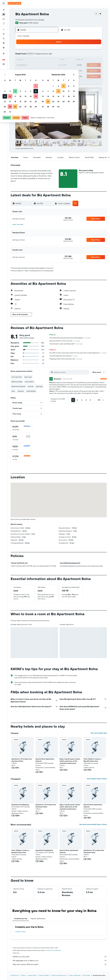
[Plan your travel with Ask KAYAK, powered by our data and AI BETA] (4, 29)
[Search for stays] (4, 14)
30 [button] (21, 76)
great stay (39, 386)
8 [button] (52, 55)
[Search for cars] (4, 19)
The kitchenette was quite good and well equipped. (70, 338)
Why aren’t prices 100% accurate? (60, 964)
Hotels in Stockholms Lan (59, 975)
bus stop (31, 386)
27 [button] (41, 70)
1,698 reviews (33, 23)
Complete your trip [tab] (21, 919)
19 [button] (36, 65)
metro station (29, 382)
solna (13, 391)
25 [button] (31, 70)
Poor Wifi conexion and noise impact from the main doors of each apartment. (78, 353)
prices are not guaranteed (53, 950)
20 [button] (41, 65)
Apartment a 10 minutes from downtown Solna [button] (22, 760)
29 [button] (51, 70)
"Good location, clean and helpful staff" (66, 344)
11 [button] (31, 60)
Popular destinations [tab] (38, 919)
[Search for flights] (4, 10)
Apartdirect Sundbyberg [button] (20, 805)
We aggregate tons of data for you (60, 960)
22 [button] (51, 65)
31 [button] (26, 76)
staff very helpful (17, 382)
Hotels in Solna (20, 932)
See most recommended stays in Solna (93, 824)
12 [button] (36, 60)
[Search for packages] (4, 23)
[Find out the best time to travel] (4, 43)
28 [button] (46, 70)
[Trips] (4, 54)
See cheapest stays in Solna (97, 779)
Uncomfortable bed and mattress (63, 356)
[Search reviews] (71, 372)
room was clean (17, 377)
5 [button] (36, 55)
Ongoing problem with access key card (66, 359)
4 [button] (31, 55)
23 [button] (21, 70)
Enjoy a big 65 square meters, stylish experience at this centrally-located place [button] (70, 761)
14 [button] (46, 60)
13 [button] (41, 60)
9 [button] (21, 60)
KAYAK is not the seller (60, 957)
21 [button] (46, 65)
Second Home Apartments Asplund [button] (45, 760)
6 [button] (41, 55)
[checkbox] (21, 428)
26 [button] (36, 70)
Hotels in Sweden (44, 975)
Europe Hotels (32, 975)
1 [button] (51, 50)
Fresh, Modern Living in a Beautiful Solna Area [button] (92, 760)
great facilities (31, 391)
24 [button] (26, 70)
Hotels (23, 975)
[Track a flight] (4, 39)
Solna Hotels (87, 975)
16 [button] (21, 65)
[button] (4, 3)
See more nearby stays (99, 733)
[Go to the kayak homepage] (14, 3)
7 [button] (46, 55)
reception (21, 391)
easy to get (28, 377)
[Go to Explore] (4, 34)
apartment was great (18, 386)
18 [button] (31, 65)
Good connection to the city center (65, 341)
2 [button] (21, 55)
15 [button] (52, 60)
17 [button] (26, 65)
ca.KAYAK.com (15, 975)
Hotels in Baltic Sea (75, 975)
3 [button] (26, 55)
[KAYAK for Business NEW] (4, 48)
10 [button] (26, 60)
